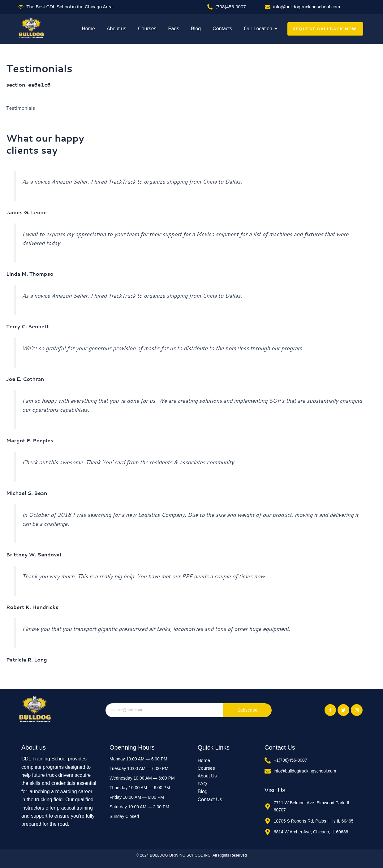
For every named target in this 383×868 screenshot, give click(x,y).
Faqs (174, 29)
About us (116, 29)
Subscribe (247, 710)
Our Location (259, 29)
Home (88, 29)
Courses (147, 29)
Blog (196, 29)
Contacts (222, 29)
